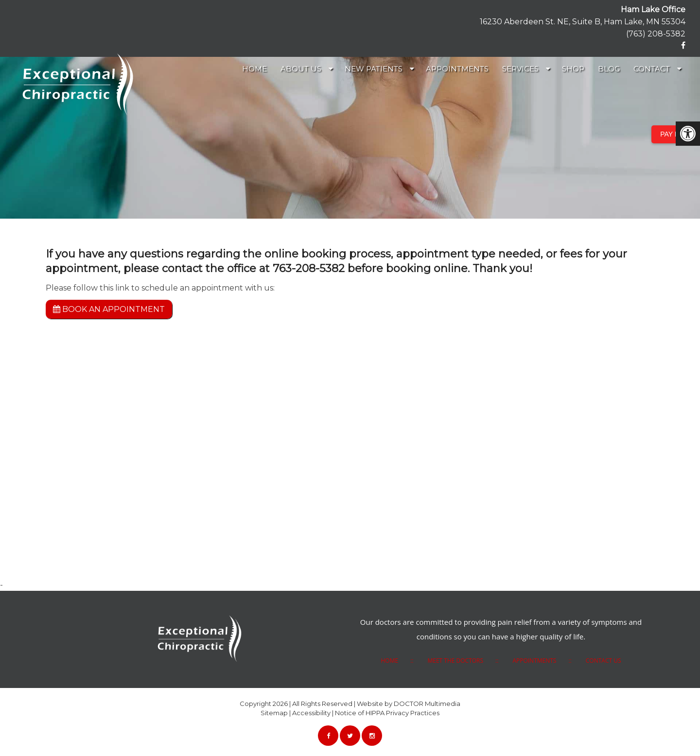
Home (254, 69)
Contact (652, 69)
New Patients (374, 69)
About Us (301, 69)
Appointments (457, 69)
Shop (573, 69)
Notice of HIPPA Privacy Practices (387, 713)
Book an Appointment (109, 309)
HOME (389, 661)
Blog (609, 69)
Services (520, 69)
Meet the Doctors (455, 661)
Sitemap (274, 713)
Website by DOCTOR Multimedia (409, 704)
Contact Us (604, 661)
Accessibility (311, 713)
